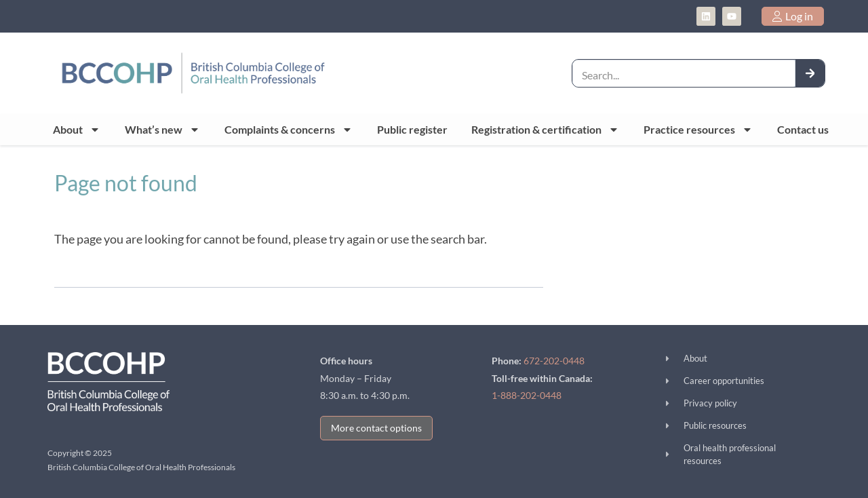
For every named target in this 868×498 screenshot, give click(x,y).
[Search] (810, 73)
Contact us (803, 129)
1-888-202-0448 (527, 395)
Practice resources (698, 130)
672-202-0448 (554, 361)
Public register (412, 129)
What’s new (162, 130)
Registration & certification (545, 130)
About (77, 130)
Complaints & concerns (289, 130)
